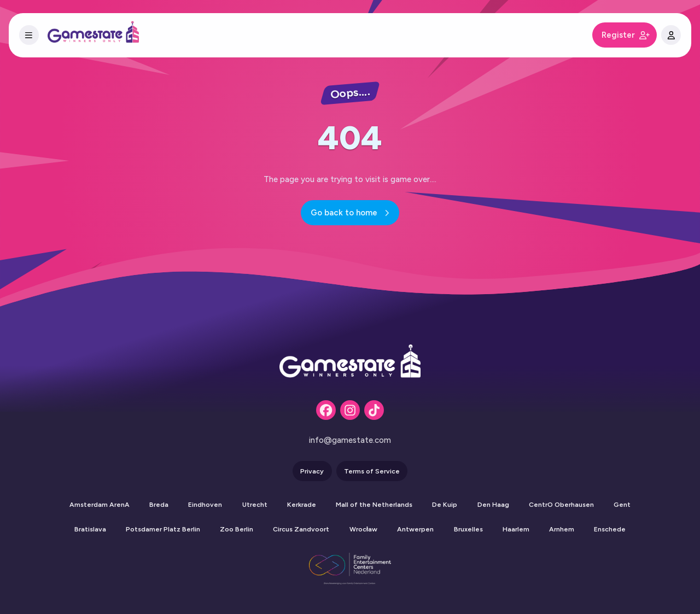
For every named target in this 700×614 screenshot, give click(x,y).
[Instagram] (350, 410)
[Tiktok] (374, 410)
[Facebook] (326, 410)
